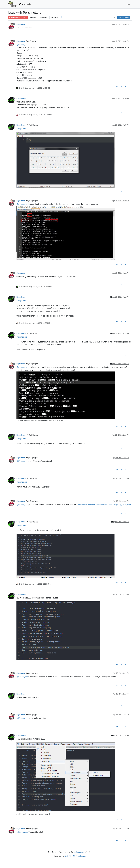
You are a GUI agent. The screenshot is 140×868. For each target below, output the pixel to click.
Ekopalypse (21, 98)
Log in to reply (124, 17)
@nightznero (32, 125)
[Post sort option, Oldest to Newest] (114, 17)
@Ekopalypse (32, 41)
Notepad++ (78, 852)
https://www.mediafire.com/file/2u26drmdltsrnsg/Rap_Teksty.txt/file (105, 505)
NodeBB (68, 856)
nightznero (21, 24)
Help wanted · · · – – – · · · (18, 17)
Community (25, 4)
